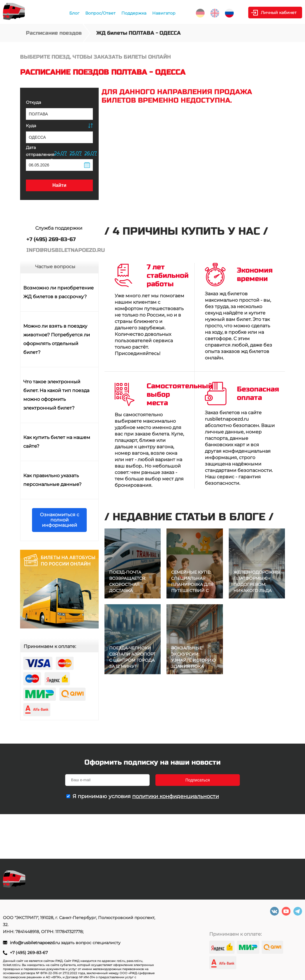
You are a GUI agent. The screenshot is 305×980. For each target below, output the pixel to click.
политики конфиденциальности (175, 796)
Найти (59, 185)
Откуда (33, 102)
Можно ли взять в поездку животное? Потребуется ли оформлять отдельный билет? (57, 339)
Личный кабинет (279, 13)
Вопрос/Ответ (100, 13)
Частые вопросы (55, 267)
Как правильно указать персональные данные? (52, 480)
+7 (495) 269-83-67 (29, 953)
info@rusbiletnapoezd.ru (35, 943)
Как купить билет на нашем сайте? (57, 442)
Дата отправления (40, 154)
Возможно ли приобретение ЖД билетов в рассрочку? (58, 292)
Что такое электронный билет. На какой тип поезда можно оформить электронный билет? (56, 395)
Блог (74, 13)
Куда (31, 126)
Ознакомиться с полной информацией (60, 520)
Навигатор (164, 13)
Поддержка (134, 13)
